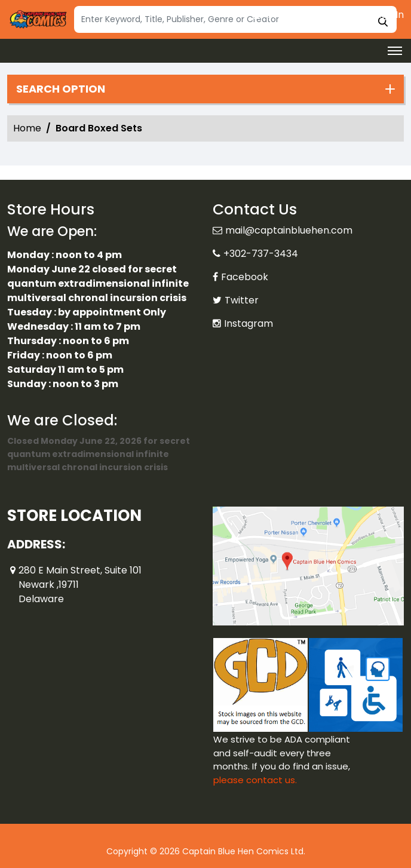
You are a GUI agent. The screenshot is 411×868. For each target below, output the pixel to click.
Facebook (245, 277)
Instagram (249, 323)
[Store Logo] (37, 20)
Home (27, 128)
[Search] (235, 19)
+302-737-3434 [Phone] (261, 254)
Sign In (383, 15)
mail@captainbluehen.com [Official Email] (289, 230)
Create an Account (305, 15)
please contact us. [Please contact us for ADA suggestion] (255, 780)
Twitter (242, 300)
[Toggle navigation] (395, 51)
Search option (61, 89)
